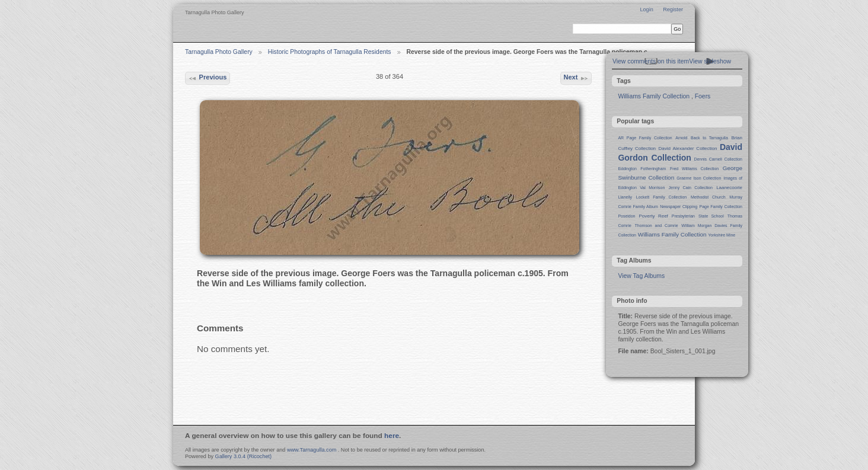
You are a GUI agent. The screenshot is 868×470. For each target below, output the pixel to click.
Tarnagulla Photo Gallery (219, 52)
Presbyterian (683, 216)
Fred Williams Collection (694, 169)
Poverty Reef (653, 216)
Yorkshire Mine (722, 235)
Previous (207, 78)
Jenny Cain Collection (691, 188)
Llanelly (625, 197)
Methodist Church (708, 197)
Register (673, 9)
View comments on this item (651, 61)
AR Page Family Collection (645, 138)
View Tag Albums (641, 276)
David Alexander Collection (688, 148)
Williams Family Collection (654, 96)
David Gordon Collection (680, 152)
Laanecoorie (729, 188)
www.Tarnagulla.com (312, 450)
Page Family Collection (721, 207)
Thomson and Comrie (657, 226)
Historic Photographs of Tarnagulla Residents (330, 52)
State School (711, 216)
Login (646, 9)
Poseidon (626, 216)
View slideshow (710, 61)
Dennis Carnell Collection (718, 159)
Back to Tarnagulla (709, 138)
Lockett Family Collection (661, 197)
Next (576, 78)
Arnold (681, 138)
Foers (703, 96)
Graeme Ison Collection (699, 178)
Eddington (627, 169)
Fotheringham (653, 169)
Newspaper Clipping (679, 207)
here (392, 436)
